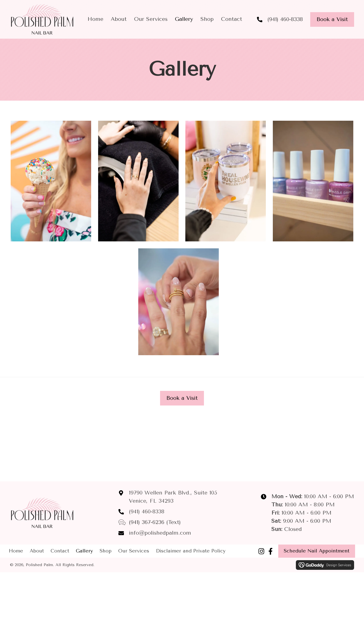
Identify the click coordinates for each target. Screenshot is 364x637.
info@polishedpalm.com (160, 533)
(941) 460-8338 (285, 19)
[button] (262, 551)
